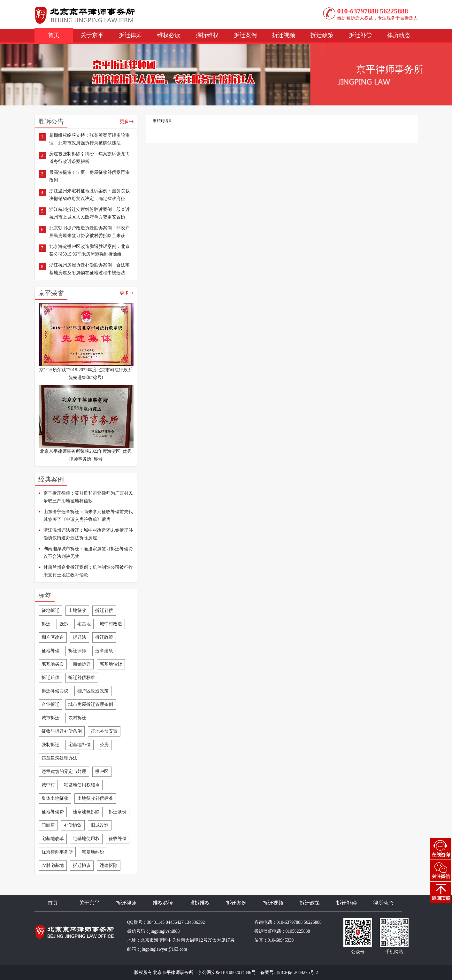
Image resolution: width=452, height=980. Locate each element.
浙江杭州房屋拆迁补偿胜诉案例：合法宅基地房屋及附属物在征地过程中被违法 (89, 269)
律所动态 (399, 35)
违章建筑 (104, 651)
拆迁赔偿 (50, 678)
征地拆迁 (50, 610)
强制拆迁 (50, 745)
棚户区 (102, 772)
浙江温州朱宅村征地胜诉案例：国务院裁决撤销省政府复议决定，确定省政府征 (89, 195)
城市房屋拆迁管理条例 (91, 704)
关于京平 (92, 35)
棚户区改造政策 (93, 691)
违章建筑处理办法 (59, 758)
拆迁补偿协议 (55, 691)
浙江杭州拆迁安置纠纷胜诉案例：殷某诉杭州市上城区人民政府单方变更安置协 (89, 213)
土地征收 (77, 610)
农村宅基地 (53, 865)
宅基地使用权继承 (82, 785)
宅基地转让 (111, 664)
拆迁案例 (245, 35)
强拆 (64, 624)
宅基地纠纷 (93, 852)
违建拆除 (109, 865)
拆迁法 (80, 637)
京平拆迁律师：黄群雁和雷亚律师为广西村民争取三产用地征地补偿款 (88, 497)
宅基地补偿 (80, 745)
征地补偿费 (53, 812)
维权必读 (169, 35)
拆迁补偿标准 (82, 678)
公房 (104, 745)
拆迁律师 (130, 35)
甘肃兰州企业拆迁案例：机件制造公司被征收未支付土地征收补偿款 (88, 571)
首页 (54, 35)
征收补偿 (118, 839)
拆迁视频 (284, 35)
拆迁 (46, 624)
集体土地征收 (55, 798)
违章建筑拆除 (86, 812)
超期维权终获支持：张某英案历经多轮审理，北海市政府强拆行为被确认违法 (89, 139)
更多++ (127, 122)
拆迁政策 (322, 35)
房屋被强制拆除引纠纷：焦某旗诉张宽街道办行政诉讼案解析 (89, 158)
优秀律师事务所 (57, 852)
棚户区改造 (53, 637)
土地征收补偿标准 (95, 798)
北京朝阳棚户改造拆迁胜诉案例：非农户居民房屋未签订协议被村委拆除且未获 (89, 232)
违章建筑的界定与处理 (64, 772)
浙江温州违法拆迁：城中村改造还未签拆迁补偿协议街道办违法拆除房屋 (88, 534)
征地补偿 (50, 651)
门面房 (48, 825)
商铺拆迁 (82, 664)
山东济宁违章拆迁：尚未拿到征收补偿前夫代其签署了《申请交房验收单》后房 (88, 516)
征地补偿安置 (104, 731)
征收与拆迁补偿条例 (62, 731)
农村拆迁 (77, 718)
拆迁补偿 (360, 35)
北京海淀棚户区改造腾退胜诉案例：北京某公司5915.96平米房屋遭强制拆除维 (89, 250)
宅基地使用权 (86, 839)
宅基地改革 (53, 839)
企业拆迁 (50, 704)
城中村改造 (111, 624)
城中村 (48, 785)
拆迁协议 (82, 865)
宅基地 (84, 624)
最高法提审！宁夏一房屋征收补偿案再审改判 (89, 176)
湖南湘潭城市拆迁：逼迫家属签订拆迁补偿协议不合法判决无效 (88, 553)
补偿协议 (73, 825)
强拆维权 (207, 35)
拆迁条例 (118, 812)
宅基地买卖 (53, 664)
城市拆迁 (50, 718)
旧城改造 (100, 825)
